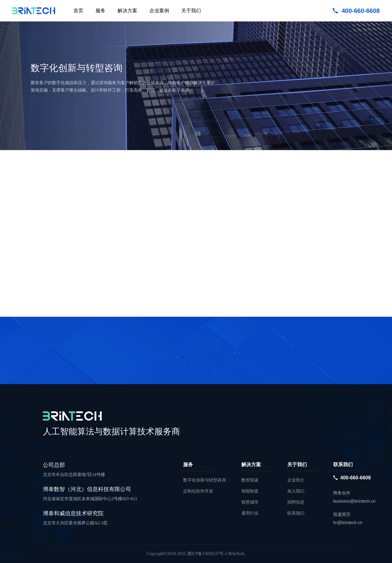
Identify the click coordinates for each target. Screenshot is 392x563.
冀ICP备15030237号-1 (207, 554)
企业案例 (159, 11)
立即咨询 (52, 124)
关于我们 (191, 11)
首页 (78, 11)
